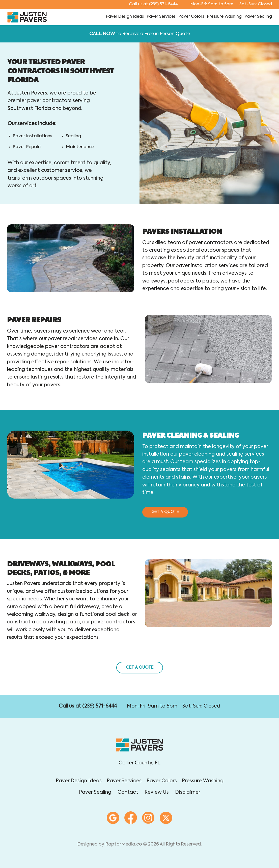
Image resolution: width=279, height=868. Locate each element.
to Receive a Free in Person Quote (140, 34)
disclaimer (188, 792)
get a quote (165, 512)
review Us (157, 792)
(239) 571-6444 (153, 4)
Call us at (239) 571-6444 (88, 706)
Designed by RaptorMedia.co (110, 844)
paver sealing (258, 17)
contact (128, 792)
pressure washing (224, 17)
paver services (161, 17)
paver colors (191, 17)
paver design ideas (125, 17)
